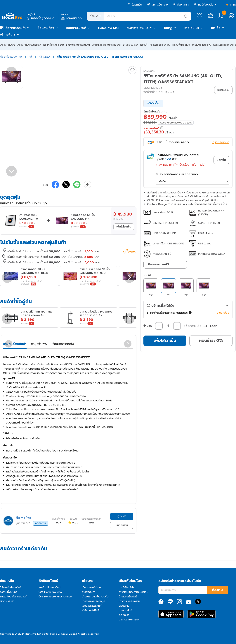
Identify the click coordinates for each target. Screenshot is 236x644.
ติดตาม (217, 590)
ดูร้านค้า (122, 516)
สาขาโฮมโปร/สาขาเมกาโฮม (133, 592)
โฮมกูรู (168, 28)
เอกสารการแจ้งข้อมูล (93, 601)
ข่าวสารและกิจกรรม (129, 601)
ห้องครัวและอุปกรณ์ (160, 45)
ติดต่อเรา (124, 615)
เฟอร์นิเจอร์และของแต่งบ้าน (106, 45)
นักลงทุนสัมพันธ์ (128, 597)
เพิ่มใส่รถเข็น (124, 227)
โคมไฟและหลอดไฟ (202, 45)
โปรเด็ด (216, 28)
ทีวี (30, 57)
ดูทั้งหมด (130, 252)
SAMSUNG (149, 71)
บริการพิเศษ (8, 35)
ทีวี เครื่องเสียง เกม (54, 45)
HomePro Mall (109, 28)
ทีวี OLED (44, 57)
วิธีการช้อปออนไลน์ (11, 587)
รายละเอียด (223, 313)
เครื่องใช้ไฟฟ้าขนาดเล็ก (29, 45)
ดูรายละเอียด (221, 142)
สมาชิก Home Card (50, 587)
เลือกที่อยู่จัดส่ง (41, 18)
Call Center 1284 (129, 620)
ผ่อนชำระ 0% (211, 340)
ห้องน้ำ (144, 45)
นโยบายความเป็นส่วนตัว (95, 597)
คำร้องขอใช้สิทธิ (91, 610)
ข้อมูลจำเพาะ (39, 344)
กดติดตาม (41, 523)
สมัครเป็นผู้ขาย (158, 5)
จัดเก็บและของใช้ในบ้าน (78, 45)
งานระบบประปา (130, 45)
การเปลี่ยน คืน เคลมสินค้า (14, 597)
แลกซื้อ (221, 160)
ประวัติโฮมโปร (126, 587)
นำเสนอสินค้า (126, 610)
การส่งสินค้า (89, 592)
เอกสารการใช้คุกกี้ (92, 606)
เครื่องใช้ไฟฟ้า (7, 45)
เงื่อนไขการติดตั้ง (63, 344)
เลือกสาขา (72, 18)
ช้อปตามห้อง (46, 28)
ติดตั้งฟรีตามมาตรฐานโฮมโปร (171, 313)
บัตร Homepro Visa (50, 592)
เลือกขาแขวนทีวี (158, 264)
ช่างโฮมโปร (192, 28)
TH (226, 5)
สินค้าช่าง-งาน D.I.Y (139, 28)
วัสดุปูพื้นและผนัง (181, 45)
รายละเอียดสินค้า (15, 344)
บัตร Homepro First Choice (55, 597)
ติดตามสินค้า (7, 601)
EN (234, 5)
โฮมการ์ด (135, 5)
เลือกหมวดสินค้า (15, 28)
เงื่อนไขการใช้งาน (91, 587)
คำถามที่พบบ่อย (9, 592)
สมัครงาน (124, 606)
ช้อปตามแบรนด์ (76, 28)
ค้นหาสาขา (181, 5)
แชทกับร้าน (122, 525)
